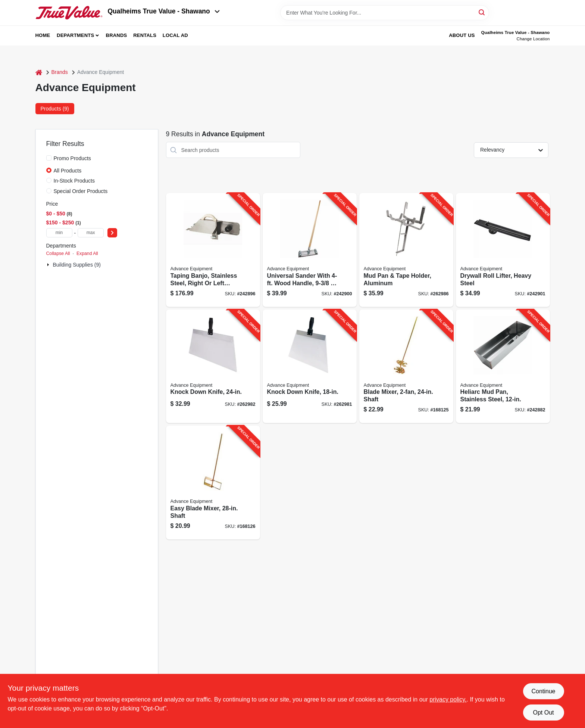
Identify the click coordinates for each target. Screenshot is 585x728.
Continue (543, 691)
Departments (75, 35)
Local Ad (175, 35)
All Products (68, 171)
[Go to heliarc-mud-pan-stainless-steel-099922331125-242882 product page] (503, 366)
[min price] (59, 233)
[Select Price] (112, 233)
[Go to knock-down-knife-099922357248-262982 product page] (213, 366)
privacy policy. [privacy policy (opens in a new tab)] (448, 699)
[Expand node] (49, 265)
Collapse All (58, 253)
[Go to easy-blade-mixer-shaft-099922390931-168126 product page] (213, 483)
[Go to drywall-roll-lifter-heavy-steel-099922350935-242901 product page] (503, 250)
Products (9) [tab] (55, 109)
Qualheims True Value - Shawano (164, 11)
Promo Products (72, 158)
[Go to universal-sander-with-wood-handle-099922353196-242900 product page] (310, 250)
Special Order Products (81, 191)
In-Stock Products (74, 181)
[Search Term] (385, 13)
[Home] (39, 72)
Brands (117, 35)
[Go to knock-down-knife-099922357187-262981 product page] (310, 366)
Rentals (145, 35)
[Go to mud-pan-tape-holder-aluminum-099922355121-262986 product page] (406, 250)
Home (43, 35)
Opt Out (543, 713)
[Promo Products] (49, 158)
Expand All (87, 253)
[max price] (91, 233)
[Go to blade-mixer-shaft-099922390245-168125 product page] (406, 366)
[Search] (482, 12)
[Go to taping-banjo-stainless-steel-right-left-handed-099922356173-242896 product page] (213, 250)
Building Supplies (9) (77, 265)
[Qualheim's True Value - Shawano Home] (69, 13)
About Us (462, 35)
